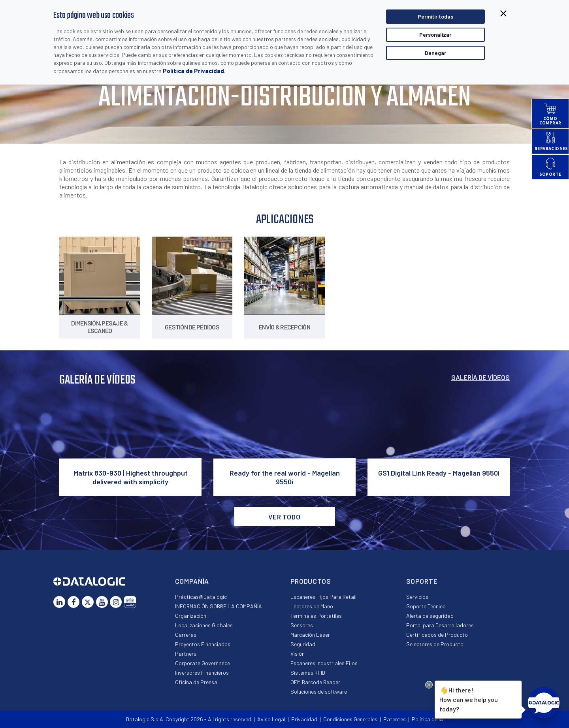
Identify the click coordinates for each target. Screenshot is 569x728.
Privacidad (304, 719)
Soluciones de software (319, 691)
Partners (186, 654)
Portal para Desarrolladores (440, 625)
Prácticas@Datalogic (201, 597)
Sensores (302, 625)
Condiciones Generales (350, 719)
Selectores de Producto (435, 644)
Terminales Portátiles (316, 616)
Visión (298, 654)
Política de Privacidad (193, 71)
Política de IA (428, 719)
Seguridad (303, 644)
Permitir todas (435, 16)
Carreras (186, 635)
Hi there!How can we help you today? (468, 699)
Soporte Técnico (426, 606)
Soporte (422, 581)
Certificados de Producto (437, 635)
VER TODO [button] (284, 517)
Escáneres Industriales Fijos (324, 663)
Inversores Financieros (202, 673)
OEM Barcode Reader (315, 682)
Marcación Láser (310, 635)
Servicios (417, 597)
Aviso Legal (271, 719)
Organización (191, 616)
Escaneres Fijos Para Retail (323, 597)
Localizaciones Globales (204, 625)
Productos (311, 581)
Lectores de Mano (312, 606)
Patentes (395, 719)
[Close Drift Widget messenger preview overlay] (429, 685)
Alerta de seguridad (430, 616)
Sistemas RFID (308, 673)
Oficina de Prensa (196, 682)
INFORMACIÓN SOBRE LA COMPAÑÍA (219, 606)
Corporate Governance (203, 663)
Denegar (435, 53)
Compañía (192, 581)
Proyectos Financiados (203, 644)
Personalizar (435, 35)
